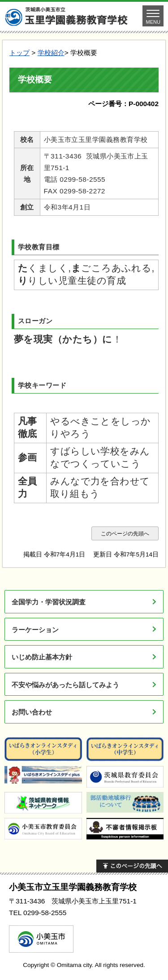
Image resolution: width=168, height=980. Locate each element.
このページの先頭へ (125, 533)
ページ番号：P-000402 (123, 104)
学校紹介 (51, 53)
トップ (19, 53)
